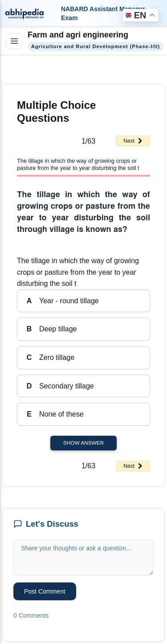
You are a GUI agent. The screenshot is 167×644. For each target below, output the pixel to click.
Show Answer (83, 443)
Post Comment (45, 591)
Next (133, 141)
